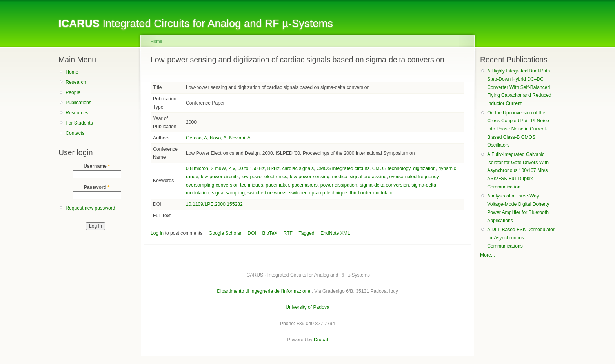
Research (76, 82)
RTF (288, 233)
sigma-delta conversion (384, 185)
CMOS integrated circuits (343, 168)
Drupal (321, 340)
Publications (78, 103)
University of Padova (307, 307)
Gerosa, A (197, 138)
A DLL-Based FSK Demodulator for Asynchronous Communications (521, 238)
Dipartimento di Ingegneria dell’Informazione (264, 291)
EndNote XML (335, 233)
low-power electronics (264, 177)
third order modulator (372, 193)
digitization (424, 168)
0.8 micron (197, 168)
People (73, 92)
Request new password (90, 208)
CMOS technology (391, 168)
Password (97, 187)
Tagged (307, 233)
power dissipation (339, 185)
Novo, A (218, 138)
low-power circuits (220, 177)
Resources (77, 113)
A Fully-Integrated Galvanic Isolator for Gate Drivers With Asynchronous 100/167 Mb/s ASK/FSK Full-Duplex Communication (518, 171)
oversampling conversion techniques (225, 185)
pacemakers (305, 185)
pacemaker (277, 185)
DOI (252, 233)
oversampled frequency (414, 177)
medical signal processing (359, 177)
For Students (79, 123)
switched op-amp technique (318, 193)
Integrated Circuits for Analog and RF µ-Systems (196, 23)
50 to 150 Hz (251, 168)
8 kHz (274, 168)
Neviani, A (240, 138)
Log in (157, 233)
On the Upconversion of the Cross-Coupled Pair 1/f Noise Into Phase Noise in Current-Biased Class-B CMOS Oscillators (518, 129)
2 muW (218, 168)
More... (488, 255)
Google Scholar (225, 233)
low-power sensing (310, 177)
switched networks (267, 193)
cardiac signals (298, 168)
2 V (232, 168)
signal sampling (228, 193)
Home (72, 72)
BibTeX (270, 233)
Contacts (75, 133)
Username (97, 166)
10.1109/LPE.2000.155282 (214, 204)
